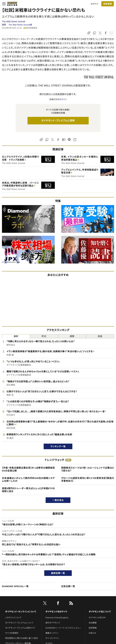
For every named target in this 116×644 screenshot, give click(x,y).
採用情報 (93, 628)
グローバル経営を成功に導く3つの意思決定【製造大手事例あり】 (88, 480)
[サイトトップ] (11, 4)
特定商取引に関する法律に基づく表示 (22, 638)
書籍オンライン (52, 633)
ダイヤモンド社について (100, 612)
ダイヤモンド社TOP (97, 618)
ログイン (95, 4)
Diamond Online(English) (57, 618)
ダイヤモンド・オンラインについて (21, 612)
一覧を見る (58, 500)
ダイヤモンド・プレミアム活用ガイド (20, 628)
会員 (100, 336)
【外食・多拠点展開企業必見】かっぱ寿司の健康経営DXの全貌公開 (28, 469)
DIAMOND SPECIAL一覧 (15, 586)
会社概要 (93, 623)
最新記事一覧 (58, 573)
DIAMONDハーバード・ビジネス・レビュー (63, 628)
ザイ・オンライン (52, 638)
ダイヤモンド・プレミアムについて (19, 623)
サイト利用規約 (12, 633)
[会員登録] (108, 4)
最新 (16, 336)
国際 (4, 25)
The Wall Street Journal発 (20, 25)
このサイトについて (13, 618)
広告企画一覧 (68, 586)
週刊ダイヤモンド (53, 623)
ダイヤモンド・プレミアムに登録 (58, 121)
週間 (72, 336)
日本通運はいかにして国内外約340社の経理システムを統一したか (28, 480)
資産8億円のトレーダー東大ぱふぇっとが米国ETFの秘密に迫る (28, 490)
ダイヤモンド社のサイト (56, 612)
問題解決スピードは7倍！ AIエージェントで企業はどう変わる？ (88, 469)
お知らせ (92, 633)
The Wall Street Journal (14, 21)
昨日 (44, 336)
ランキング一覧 (58, 446)
